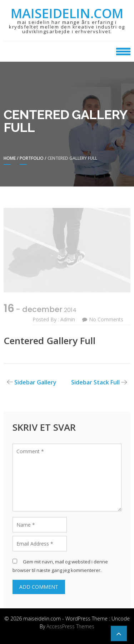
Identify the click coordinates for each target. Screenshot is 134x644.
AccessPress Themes (70, 626)
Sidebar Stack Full (95, 382)
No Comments (106, 319)
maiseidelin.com (67, 13)
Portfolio (32, 158)
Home (10, 158)
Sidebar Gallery (35, 382)
